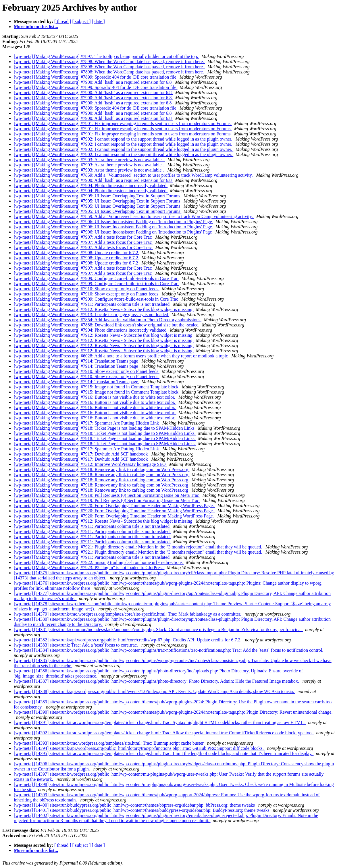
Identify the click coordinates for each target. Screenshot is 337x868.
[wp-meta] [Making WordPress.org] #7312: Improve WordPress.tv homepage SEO (90, 464)
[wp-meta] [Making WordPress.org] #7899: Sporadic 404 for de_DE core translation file (96, 77)
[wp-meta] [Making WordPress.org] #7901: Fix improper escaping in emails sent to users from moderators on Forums (123, 123)
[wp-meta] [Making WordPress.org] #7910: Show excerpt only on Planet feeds (87, 289)
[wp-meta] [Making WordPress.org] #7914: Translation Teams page (77, 361)
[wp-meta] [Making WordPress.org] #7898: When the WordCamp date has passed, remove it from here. (109, 62)
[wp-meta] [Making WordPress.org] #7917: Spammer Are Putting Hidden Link (87, 423)
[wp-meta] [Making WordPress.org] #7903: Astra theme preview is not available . (89, 160)
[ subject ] (82, 21)
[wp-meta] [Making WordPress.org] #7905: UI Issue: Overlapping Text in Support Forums (98, 196)
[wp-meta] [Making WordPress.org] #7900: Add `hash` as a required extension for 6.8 (93, 82)
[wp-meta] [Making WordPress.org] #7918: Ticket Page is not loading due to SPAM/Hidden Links (105, 428)
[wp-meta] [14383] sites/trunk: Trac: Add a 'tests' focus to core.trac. (76, 645)
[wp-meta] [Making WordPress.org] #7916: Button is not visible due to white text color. (95, 397)
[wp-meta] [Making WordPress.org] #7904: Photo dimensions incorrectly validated (91, 185)
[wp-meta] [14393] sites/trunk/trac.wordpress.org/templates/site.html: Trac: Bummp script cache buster (109, 743)
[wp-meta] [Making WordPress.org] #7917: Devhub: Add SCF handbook (81, 454)
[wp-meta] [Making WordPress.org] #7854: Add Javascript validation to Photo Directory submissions (108, 320)
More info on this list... (36, 27)
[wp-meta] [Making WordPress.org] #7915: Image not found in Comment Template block (97, 387)
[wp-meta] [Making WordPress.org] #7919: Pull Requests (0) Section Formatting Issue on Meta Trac (107, 495)
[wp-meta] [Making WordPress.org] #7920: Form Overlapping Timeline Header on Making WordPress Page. (114, 506)
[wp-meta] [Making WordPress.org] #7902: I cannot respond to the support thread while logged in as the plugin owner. (124, 139)
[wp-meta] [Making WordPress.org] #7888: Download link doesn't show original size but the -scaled (107, 325)
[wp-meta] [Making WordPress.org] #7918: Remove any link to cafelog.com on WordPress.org (102, 469)
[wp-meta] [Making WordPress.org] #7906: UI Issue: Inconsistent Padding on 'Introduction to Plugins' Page (113, 222)
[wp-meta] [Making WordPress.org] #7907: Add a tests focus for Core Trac (83, 237)
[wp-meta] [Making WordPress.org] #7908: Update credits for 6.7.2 (77, 253)
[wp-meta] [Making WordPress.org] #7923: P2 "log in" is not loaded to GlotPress (89, 568)
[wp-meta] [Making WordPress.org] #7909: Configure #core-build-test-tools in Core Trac (97, 278)
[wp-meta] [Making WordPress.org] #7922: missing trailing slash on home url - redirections (99, 562)
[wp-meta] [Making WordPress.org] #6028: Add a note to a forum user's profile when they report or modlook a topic (121, 356)
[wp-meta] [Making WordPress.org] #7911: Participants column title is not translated (92, 304)
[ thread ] (63, 21)
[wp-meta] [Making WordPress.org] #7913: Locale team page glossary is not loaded (92, 315)
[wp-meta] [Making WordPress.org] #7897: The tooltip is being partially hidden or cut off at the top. (106, 56)
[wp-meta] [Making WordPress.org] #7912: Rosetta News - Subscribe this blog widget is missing (104, 309)
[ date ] (98, 21)
